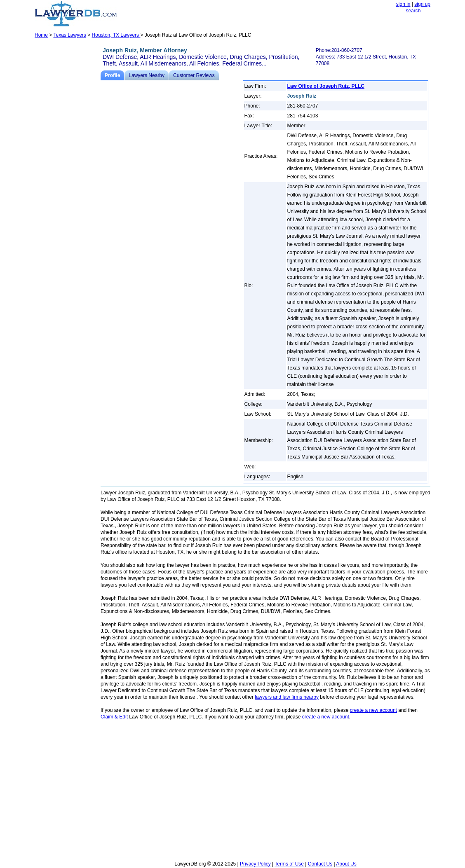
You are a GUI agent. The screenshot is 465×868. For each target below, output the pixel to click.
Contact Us (320, 864)
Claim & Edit (114, 717)
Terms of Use (289, 864)
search (413, 11)
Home (41, 35)
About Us (346, 864)
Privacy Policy (255, 864)
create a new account (373, 710)
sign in (403, 4)
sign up (422, 4)
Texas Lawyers (69, 35)
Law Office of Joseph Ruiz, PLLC (326, 86)
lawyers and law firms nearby (287, 697)
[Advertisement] (68, 167)
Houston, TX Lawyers (116, 35)
